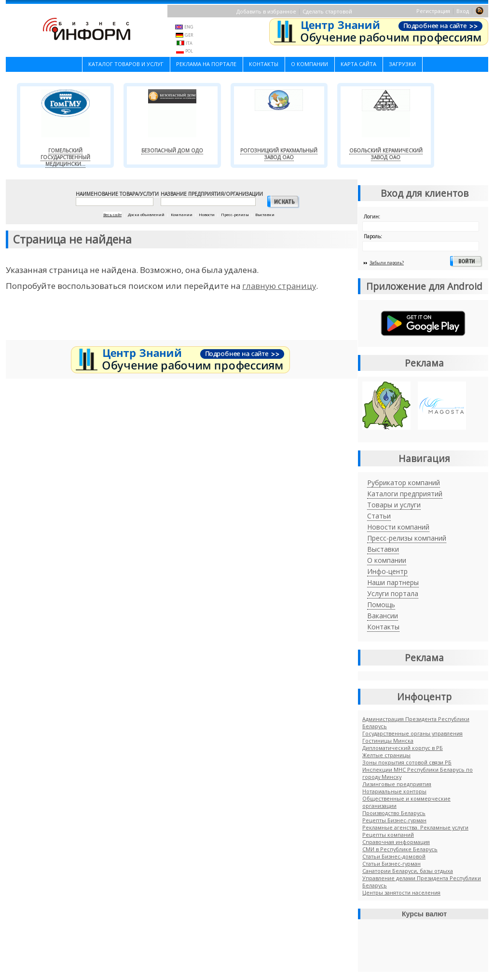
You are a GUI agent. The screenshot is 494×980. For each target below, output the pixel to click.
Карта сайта (358, 64)
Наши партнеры (393, 582)
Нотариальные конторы (394, 791)
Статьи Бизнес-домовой (394, 856)
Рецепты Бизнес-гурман (394, 820)
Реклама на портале (206, 64)
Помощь (381, 605)
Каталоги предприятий (405, 494)
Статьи (379, 516)
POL (189, 51)
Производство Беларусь (394, 813)
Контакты (264, 64)
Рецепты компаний (388, 835)
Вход (463, 11)
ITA (189, 43)
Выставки (383, 549)
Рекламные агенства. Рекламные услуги (415, 827)
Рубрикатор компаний (404, 483)
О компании (309, 64)
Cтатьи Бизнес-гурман (391, 864)
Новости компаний (398, 527)
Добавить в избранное (266, 11)
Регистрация (433, 11)
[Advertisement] (182, 319)
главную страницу (279, 286)
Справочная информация (396, 842)
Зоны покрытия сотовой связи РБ (407, 762)
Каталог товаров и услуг (126, 64)
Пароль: (373, 236)
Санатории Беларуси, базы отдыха (408, 871)
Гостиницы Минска (388, 741)
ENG (189, 27)
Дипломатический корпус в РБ (403, 748)
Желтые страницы (386, 755)
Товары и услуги (394, 505)
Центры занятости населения (401, 892)
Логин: (372, 217)
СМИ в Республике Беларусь (400, 849)
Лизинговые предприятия (397, 784)
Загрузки (402, 64)
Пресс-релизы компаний (407, 538)
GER (189, 35)
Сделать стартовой (327, 11)
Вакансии (383, 616)
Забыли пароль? (387, 263)
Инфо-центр (387, 571)
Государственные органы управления (412, 733)
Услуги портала (393, 593)
